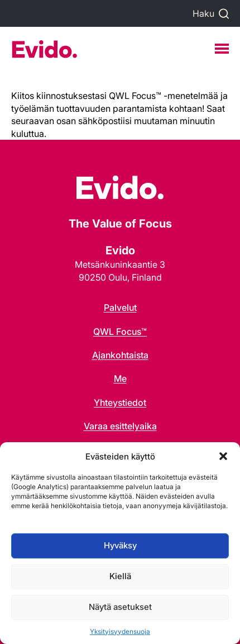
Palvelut (120, 307)
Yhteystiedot (120, 402)
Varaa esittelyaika (120, 426)
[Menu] (222, 49)
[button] (223, 456)
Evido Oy (44, 49)
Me (120, 378)
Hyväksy (120, 545)
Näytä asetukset (120, 607)
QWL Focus (120, 332)
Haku (203, 13)
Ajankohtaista (120, 355)
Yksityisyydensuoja (120, 631)
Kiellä (120, 576)
